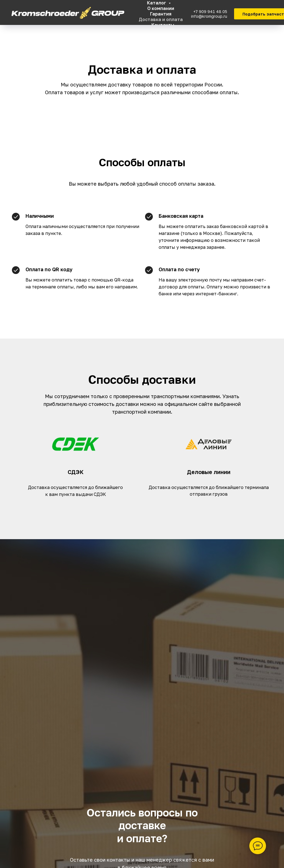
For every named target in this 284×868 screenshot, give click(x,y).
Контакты (163, 25)
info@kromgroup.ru (209, 16)
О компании (161, 8)
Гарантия (161, 14)
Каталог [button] (157, 3)
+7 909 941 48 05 (210, 11)
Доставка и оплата (161, 19)
